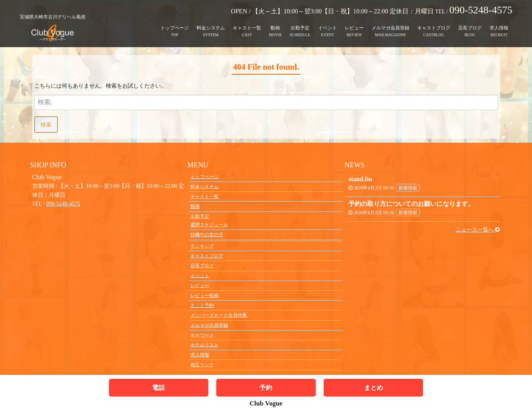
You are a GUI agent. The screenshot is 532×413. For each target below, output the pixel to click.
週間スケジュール (209, 225)
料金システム (211, 26)
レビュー (354, 26)
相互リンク (202, 365)
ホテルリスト (204, 345)
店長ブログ (470, 26)
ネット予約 (202, 305)
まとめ (374, 388)
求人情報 (499, 26)
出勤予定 (300, 26)
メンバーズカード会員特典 (219, 315)
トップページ (175, 26)
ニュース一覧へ (478, 230)
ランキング (202, 246)
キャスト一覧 (247, 26)
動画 (275, 26)
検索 (46, 124)
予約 (266, 388)
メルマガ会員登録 (390, 26)
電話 (158, 388)
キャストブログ (434, 26)
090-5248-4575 (63, 204)
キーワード (202, 335)
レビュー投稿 (204, 296)
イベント (328, 26)
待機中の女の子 (207, 235)
